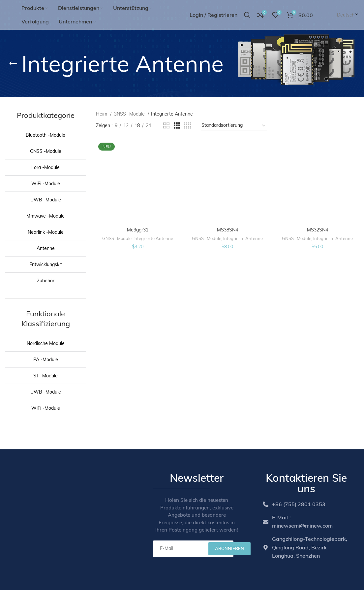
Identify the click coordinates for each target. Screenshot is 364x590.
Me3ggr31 (138, 230)
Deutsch (348, 15)
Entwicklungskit (46, 264)
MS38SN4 (228, 230)
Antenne (46, 248)
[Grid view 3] (177, 126)
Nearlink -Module (46, 232)
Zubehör (46, 281)
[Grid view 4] (187, 126)
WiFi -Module (46, 184)
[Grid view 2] (166, 126)
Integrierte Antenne (153, 238)
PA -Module (46, 360)
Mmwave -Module (45, 216)
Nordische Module (46, 343)
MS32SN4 (318, 230)
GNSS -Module (46, 151)
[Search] (247, 15)
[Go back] (13, 64)
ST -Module (45, 376)
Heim (102, 114)
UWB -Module (46, 200)
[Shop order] (234, 126)
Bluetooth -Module (45, 135)
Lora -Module (45, 167)
